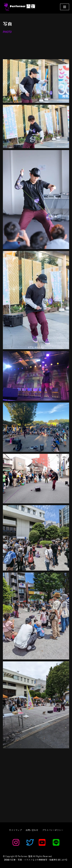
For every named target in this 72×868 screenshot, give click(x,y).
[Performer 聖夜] (19, 7)
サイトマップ (15, 830)
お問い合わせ (32, 830)
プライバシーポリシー (53, 830)
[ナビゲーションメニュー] (65, 7)
